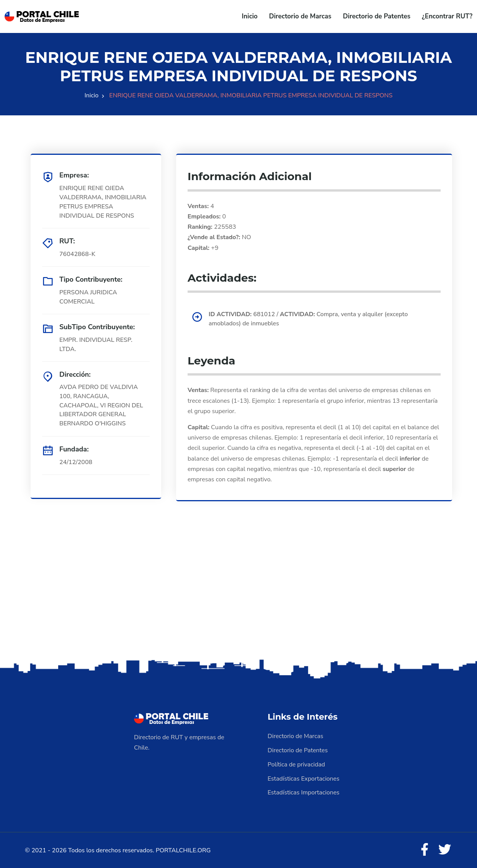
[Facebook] (424, 849)
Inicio (250, 16)
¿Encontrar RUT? (447, 16)
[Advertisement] (238, 597)
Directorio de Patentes (377, 16)
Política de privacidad (297, 764)
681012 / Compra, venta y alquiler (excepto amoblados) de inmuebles (310, 319)
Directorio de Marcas (300, 16)
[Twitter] (444, 849)
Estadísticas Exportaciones (304, 778)
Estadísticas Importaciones (304, 791)
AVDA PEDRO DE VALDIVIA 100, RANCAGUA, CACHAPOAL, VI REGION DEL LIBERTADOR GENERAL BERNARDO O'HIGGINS (102, 406)
